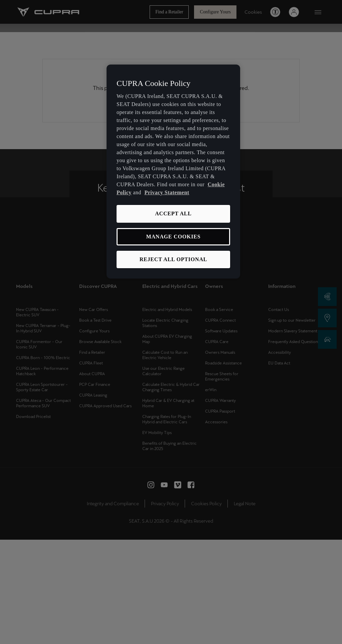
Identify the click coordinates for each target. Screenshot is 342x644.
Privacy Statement (167, 192)
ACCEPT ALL (173, 213)
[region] (173, 172)
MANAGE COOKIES (174, 237)
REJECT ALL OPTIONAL (174, 259)
